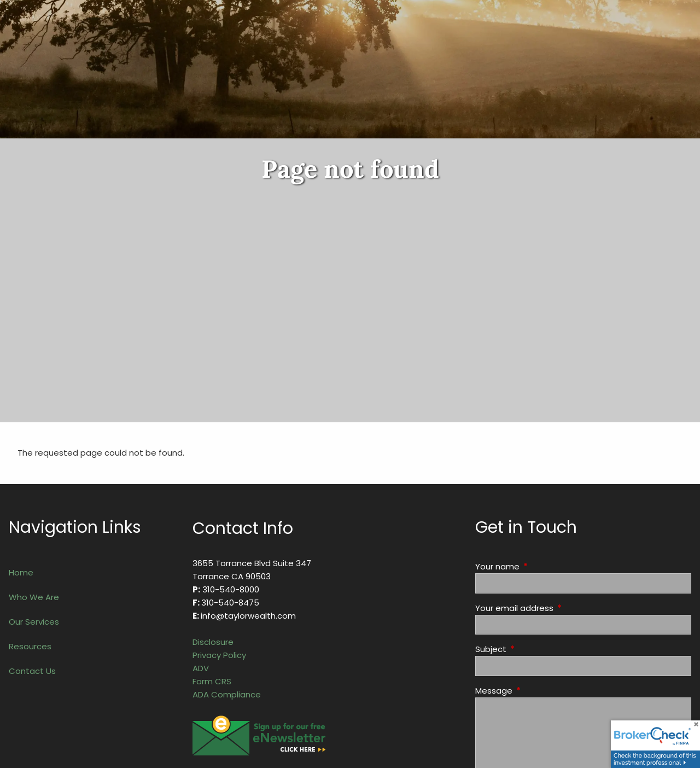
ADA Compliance (227, 694)
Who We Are (34, 597)
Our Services (34, 622)
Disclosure (213, 642)
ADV (201, 668)
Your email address (556, 608)
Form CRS (212, 681)
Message (536, 691)
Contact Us (32, 671)
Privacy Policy (219, 655)
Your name (539, 566)
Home (21, 572)
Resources (30, 646)
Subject (533, 649)
